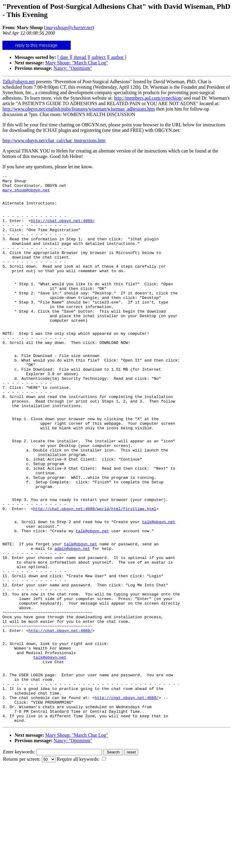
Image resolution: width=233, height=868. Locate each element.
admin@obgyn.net (72, 616)
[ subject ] (99, 57)
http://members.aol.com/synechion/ (148, 98)
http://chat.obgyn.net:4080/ (63, 229)
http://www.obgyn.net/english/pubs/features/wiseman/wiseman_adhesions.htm (79, 109)
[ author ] (117, 57)
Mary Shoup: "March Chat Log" (77, 63)
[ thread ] (80, 57)
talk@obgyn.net (159, 585)
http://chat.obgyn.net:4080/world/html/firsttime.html (95, 570)
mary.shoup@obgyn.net (26, 194)
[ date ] (64, 57)
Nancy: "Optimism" (73, 68)
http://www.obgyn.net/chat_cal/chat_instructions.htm (54, 141)
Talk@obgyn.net (19, 82)
